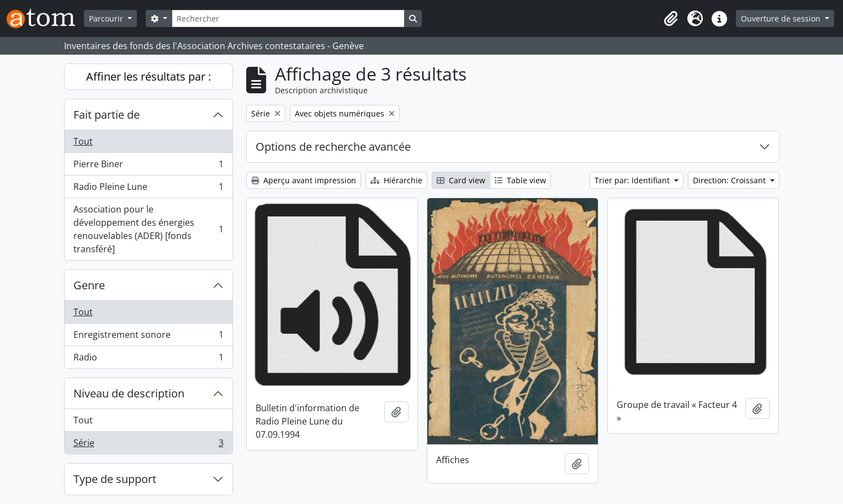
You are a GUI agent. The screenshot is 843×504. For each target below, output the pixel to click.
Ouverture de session (782, 18)
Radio (148, 359)
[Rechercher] (288, 18)
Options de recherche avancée (333, 147)
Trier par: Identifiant (633, 180)
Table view (520, 180)
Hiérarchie (396, 180)
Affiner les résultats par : (149, 76)
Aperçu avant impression (304, 180)
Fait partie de (107, 115)
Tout (83, 141)
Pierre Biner (148, 166)
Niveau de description (129, 393)
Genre (89, 285)
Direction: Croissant (730, 180)
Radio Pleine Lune (148, 189)
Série (148, 445)
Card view (461, 180)
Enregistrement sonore (148, 337)
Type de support (115, 479)
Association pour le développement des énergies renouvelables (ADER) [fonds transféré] (148, 229)
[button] (671, 19)
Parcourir (107, 18)
